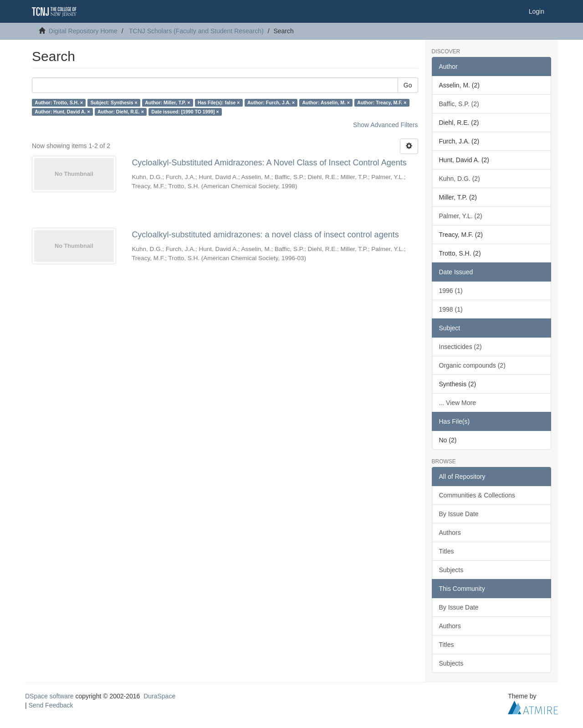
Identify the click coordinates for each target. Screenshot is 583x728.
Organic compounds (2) (472, 365)
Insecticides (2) (460, 347)
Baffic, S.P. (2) (459, 104)
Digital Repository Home (83, 31)
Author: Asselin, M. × (326, 103)
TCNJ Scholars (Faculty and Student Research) (196, 31)
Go (408, 85)
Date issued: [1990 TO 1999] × (185, 112)
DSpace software (49, 696)
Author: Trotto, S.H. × (59, 103)
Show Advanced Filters (385, 125)
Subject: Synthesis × (114, 103)
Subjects (451, 570)
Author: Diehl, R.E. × (121, 112)
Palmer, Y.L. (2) (461, 216)
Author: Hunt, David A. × (62, 112)
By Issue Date (459, 514)
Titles (447, 551)
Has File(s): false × (219, 103)
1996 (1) (451, 291)
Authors (450, 533)
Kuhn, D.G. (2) (460, 179)
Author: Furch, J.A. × (271, 103)
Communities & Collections (477, 495)
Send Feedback (51, 705)
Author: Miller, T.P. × (167, 103)
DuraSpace (159, 696)
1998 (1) (451, 309)
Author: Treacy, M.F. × (382, 103)
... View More (458, 403)
